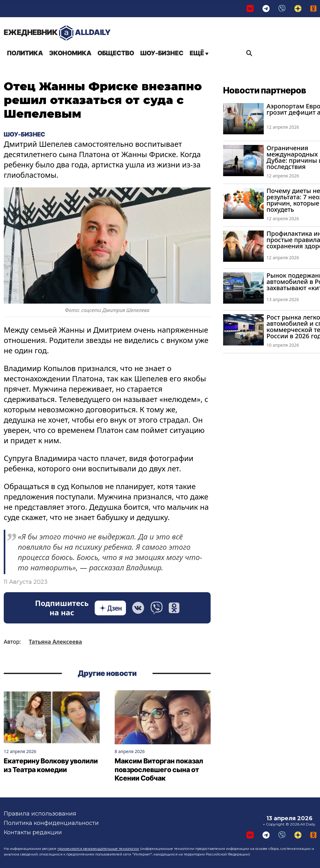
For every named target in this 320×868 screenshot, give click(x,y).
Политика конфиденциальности (51, 823)
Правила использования (40, 814)
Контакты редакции (33, 832)
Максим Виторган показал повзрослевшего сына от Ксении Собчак (159, 769)
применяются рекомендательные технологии (98, 849)
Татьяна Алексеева (55, 642)
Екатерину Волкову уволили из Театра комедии (51, 765)
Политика (25, 53)
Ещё (199, 53)
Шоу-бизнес (162, 53)
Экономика (70, 53)
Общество (116, 53)
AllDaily (57, 33)
